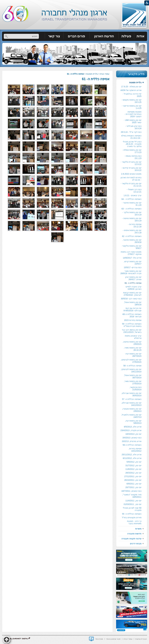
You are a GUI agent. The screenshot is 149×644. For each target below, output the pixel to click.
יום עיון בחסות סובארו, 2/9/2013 (132, 410)
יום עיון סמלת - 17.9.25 (131, 87)
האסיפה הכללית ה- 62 (132, 236)
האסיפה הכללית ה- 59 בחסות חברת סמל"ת (132, 325)
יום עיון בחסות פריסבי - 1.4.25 (132, 107)
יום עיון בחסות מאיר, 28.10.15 (133, 349)
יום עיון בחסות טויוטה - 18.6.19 (132, 219)
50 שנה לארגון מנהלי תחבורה (132, 509)
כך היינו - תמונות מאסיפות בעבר (134, 522)
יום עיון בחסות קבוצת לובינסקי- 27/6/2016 (132, 294)
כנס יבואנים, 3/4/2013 (132, 438)
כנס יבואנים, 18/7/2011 (131, 491)
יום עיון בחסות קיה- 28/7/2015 (133, 355)
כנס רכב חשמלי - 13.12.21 (134, 191)
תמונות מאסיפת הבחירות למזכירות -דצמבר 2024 (133, 114)
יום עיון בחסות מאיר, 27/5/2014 (133, 382)
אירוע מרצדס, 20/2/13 (132, 441)
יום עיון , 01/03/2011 (133, 504)
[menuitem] (141, 36)
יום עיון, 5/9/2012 (134, 462)
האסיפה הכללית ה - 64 (131, 199)
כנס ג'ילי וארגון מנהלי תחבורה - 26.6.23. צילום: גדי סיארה (132, 144)
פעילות (126, 36)
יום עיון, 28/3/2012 (133, 473)
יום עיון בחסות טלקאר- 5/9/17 (131, 247)
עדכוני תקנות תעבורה (131, 539)
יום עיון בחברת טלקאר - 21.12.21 (131, 185)
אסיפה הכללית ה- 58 (132, 366)
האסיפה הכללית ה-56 (132, 445)
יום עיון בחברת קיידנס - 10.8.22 (131, 169)
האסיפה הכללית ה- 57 (132, 399)
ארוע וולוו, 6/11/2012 (132, 458)
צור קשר (54, 36)
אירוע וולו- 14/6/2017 (132, 258)
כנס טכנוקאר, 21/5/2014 (135, 388)
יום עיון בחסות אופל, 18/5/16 (133, 303)
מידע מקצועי (136, 74)
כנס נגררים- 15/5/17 (133, 267)
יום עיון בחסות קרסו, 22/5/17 (133, 263)
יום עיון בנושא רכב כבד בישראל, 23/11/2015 (132, 331)
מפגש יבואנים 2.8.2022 (131, 174)
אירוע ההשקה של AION (131, 90)
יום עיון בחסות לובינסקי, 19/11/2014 (131, 370)
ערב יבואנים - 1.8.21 (132, 195)
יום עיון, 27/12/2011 (133, 476)
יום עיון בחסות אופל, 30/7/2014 (133, 376)
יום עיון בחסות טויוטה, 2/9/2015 (132, 343)
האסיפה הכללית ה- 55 (132, 514)
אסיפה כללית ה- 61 (96, 79)
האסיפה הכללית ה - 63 (131, 209)
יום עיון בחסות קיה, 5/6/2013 (133, 422)
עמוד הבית (105, 74)
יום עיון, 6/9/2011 (134, 484)
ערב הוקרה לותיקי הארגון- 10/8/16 (133, 288)
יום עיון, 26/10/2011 (133, 480)
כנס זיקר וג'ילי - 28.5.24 (131, 132)
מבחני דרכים (136, 544)
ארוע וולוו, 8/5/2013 (133, 427)
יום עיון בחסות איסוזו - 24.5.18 (132, 231)
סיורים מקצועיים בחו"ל (132, 518)
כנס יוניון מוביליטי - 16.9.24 (133, 127)
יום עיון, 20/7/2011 (133, 487)
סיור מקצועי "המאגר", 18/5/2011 (132, 496)
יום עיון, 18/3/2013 (133, 434)
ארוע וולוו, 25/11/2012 (132, 455)
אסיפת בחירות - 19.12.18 (135, 225)
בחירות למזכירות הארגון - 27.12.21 (131, 179)
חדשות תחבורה (134, 534)
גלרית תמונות (92, 74)
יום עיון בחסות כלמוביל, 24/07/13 (131, 416)
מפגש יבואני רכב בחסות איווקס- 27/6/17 (131, 253)
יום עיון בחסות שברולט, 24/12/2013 (131, 404)
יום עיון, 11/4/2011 (133, 501)
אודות (140, 36)
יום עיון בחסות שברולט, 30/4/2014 (131, 394)
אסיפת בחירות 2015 (133, 320)
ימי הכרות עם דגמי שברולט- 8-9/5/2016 (132, 309)
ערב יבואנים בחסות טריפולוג (133, 337)
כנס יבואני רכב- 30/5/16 (131, 299)
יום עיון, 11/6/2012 (133, 469)
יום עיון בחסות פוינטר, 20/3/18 (132, 241)
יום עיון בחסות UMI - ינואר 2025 (133, 121)
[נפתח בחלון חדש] (91, 639)
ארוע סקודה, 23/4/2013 (131, 430)
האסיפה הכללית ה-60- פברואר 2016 (132, 315)
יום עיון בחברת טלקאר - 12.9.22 (131, 163)
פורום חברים (76, 36)
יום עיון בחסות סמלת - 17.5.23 (132, 151)
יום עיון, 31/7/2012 (133, 465)
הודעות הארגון (104, 36)
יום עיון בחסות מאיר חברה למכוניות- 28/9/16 (131, 272)
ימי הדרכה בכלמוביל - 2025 (132, 95)
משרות (138, 529)
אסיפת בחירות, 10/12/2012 (135, 450)
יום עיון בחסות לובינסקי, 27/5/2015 (131, 361)
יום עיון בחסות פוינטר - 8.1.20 (132, 204)
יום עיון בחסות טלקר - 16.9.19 (132, 214)
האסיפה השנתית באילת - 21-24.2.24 (131, 137)
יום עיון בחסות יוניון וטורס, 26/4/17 (133, 278)
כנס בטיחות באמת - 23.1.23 (133, 157)
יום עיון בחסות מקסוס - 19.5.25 (131, 101)
